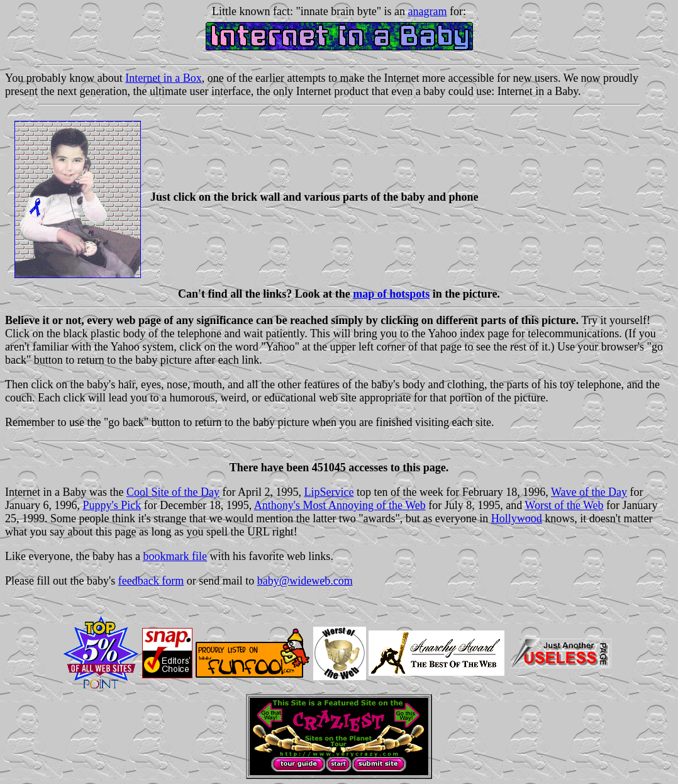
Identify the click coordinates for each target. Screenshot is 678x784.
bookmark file (175, 556)
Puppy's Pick (112, 505)
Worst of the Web (564, 505)
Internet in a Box (163, 78)
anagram (428, 11)
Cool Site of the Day (173, 492)
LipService (329, 492)
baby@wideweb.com (305, 581)
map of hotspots (391, 294)
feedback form (151, 581)
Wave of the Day (589, 492)
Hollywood (517, 518)
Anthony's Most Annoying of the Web (340, 505)
